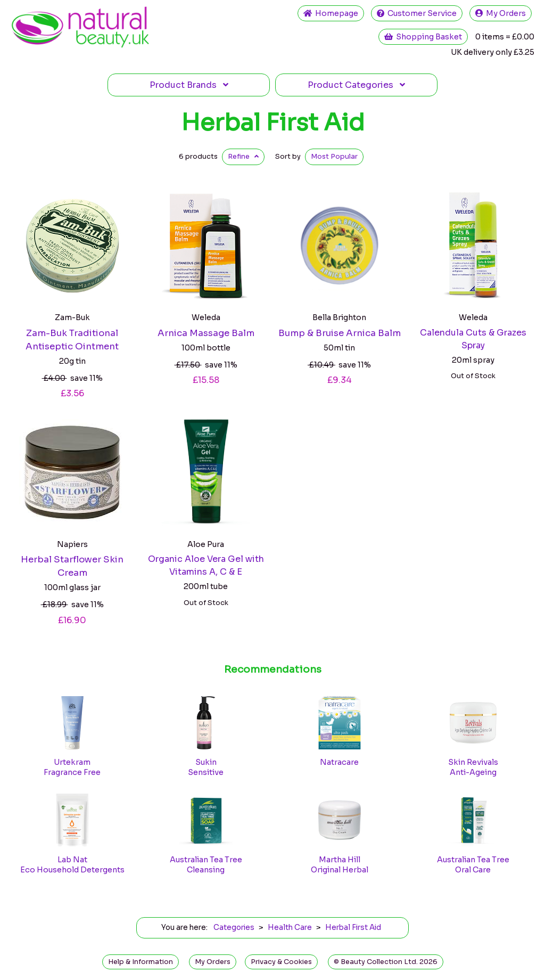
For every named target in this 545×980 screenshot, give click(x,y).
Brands (189, 85)
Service (417, 13)
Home (331, 13)
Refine (243, 157)
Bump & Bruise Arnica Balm (340, 333)
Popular (334, 157)
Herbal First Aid (273, 123)
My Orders (501, 13)
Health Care (290, 928)
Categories (356, 85)
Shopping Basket (423, 37)
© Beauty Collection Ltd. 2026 (386, 962)
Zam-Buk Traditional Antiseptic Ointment (72, 340)
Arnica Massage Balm (206, 333)
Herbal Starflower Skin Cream (72, 566)
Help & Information (141, 962)
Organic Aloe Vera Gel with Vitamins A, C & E (206, 565)
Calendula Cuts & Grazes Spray (473, 339)
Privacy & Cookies (281, 962)
